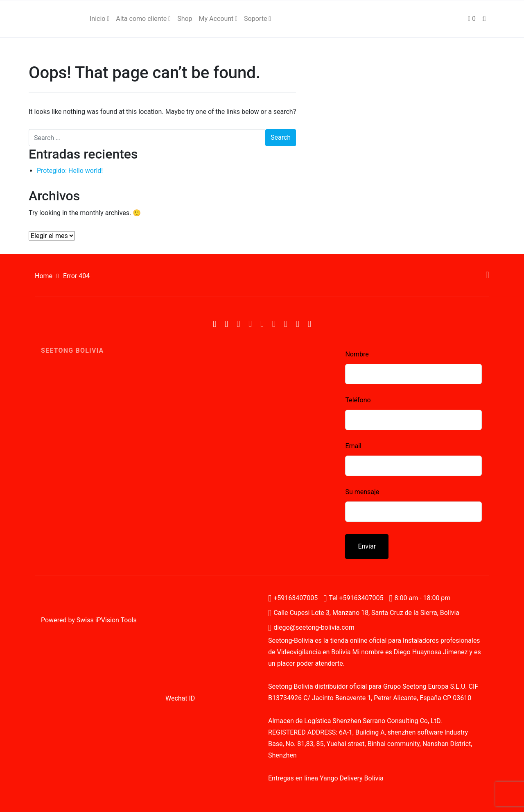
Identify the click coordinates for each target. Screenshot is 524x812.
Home (44, 276)
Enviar (367, 546)
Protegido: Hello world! (70, 171)
